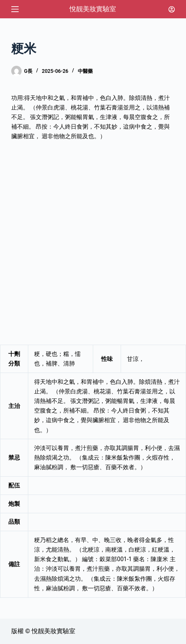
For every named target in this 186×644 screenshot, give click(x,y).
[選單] (15, 9)
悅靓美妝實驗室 (93, 9)
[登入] (172, 9)
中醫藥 (85, 71)
